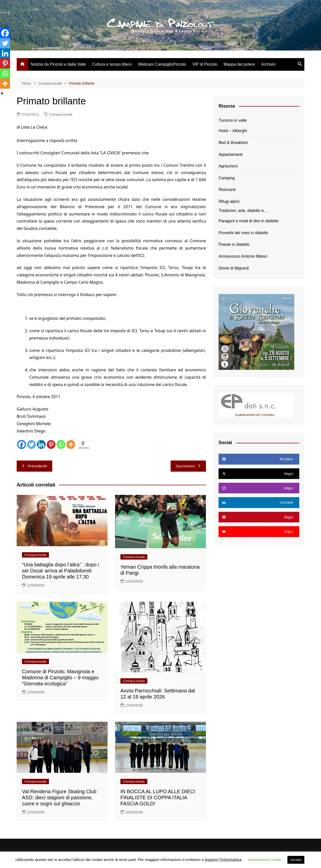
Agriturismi (228, 166)
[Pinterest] (51, 444)
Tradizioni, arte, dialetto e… (243, 211)
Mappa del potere (239, 64)
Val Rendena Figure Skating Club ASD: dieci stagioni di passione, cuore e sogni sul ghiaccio (59, 798)
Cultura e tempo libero (112, 64)
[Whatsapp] (61, 444)
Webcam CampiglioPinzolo (162, 64)
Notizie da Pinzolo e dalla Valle (58, 64)
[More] (71, 444)
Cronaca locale (61, 114)
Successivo (188, 466)
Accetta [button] (296, 860)
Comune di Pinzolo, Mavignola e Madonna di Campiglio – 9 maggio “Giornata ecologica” (60, 678)
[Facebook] (22, 444)
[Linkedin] (41, 444)
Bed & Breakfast (233, 143)
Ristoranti (227, 190)
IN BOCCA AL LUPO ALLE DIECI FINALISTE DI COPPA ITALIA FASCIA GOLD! (158, 798)
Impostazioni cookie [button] (264, 860)
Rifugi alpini (229, 201)
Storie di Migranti (234, 268)
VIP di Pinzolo (205, 64)
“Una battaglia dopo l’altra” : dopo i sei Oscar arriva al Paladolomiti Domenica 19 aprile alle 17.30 (61, 571)
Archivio (268, 64)
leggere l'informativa (223, 860)
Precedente (34, 466)
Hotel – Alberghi (233, 131)
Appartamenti (231, 154)
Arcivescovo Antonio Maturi (243, 256)
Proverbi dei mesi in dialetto (243, 233)
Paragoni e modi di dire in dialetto (248, 221)
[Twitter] (31, 444)
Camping (227, 178)
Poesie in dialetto (234, 244)
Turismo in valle (233, 120)
